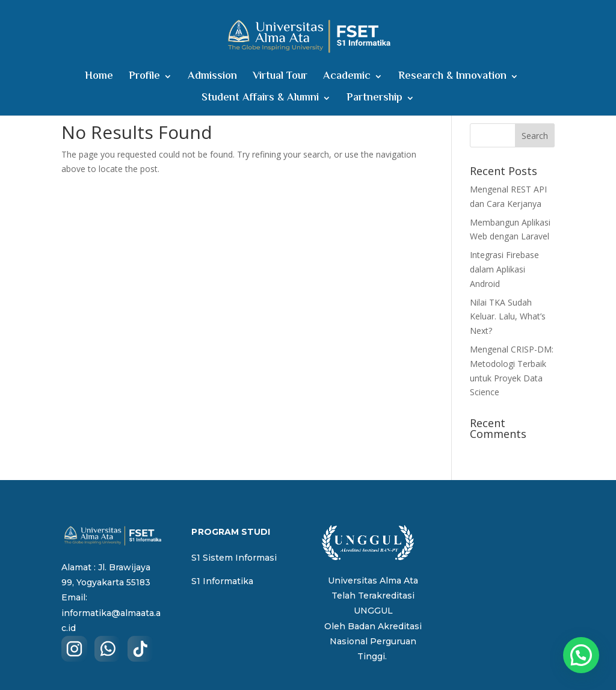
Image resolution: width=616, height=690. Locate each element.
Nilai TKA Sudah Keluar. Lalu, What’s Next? (508, 317)
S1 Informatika (222, 581)
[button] (581, 655)
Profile (144, 79)
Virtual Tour (280, 79)
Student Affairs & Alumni (260, 100)
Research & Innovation (452, 79)
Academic (347, 79)
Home (99, 79)
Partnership (374, 100)
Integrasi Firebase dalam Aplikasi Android (504, 269)
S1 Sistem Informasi (234, 558)
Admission (212, 79)
